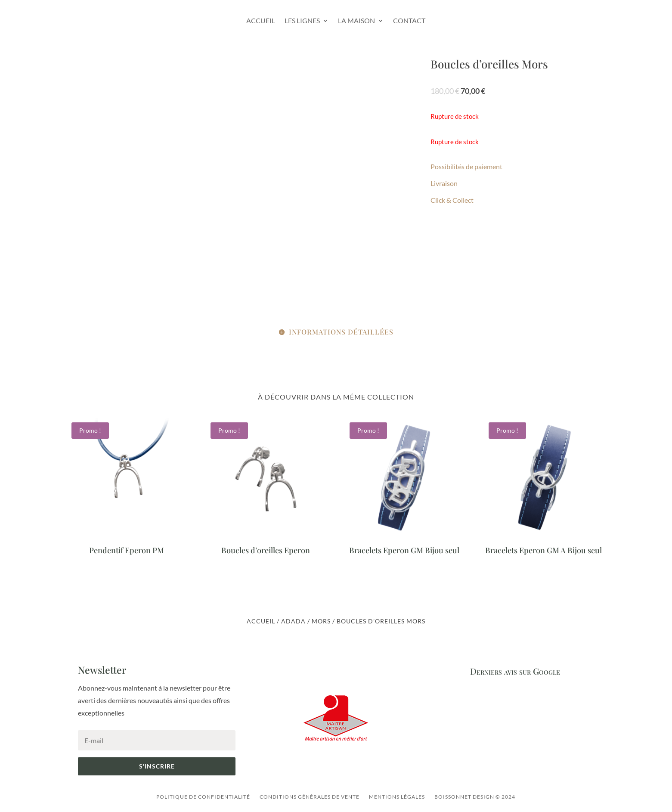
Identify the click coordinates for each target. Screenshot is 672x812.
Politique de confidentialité (203, 797)
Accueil (261, 20)
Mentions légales (397, 797)
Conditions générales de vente (310, 797)
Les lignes (302, 20)
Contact (409, 20)
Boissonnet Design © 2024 (475, 797)
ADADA (293, 621)
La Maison (356, 20)
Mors (321, 621)
